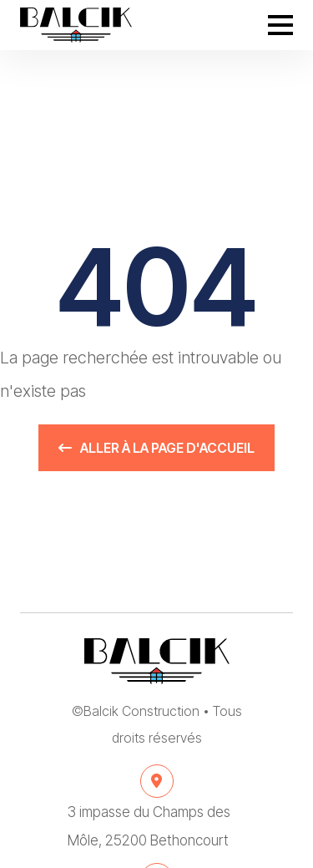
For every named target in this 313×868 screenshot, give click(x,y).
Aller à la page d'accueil (156, 448)
